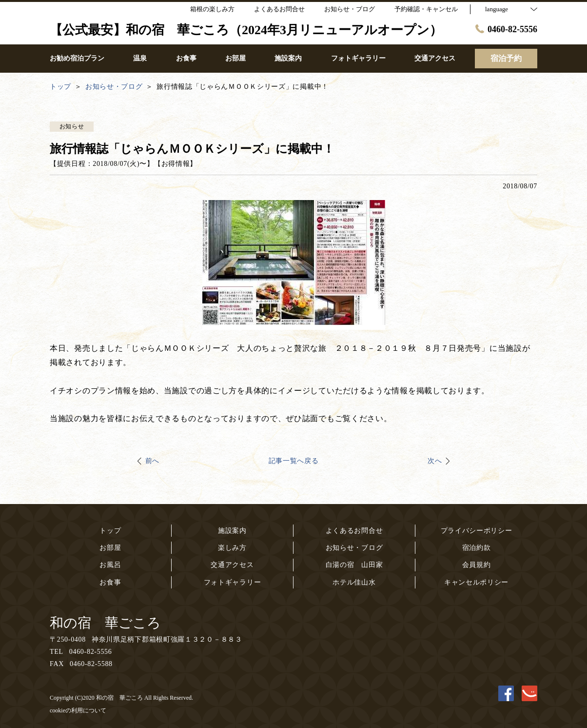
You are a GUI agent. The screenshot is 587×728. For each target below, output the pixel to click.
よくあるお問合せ (354, 531)
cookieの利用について (78, 710)
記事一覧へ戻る (294, 461)
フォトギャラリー (233, 582)
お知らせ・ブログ (354, 548)
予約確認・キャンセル (426, 9)
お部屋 (110, 548)
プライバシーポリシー (477, 531)
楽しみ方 (232, 548)
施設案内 (232, 531)
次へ (435, 461)
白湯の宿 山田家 (354, 565)
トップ (110, 531)
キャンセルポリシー (476, 582)
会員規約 (477, 565)
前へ (152, 461)
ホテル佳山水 (354, 582)
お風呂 (110, 565)
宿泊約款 (477, 548)
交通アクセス (232, 565)
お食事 (110, 582)
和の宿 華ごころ (105, 623)
